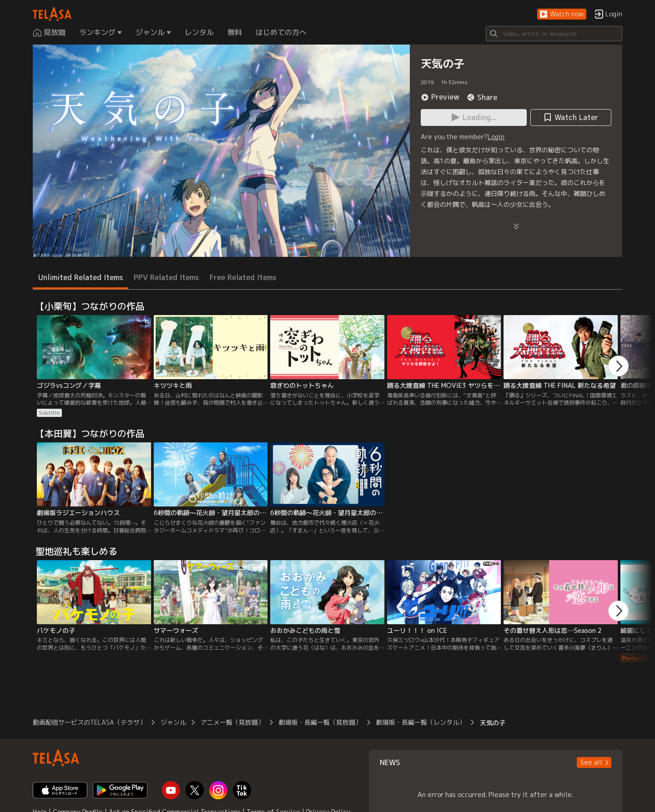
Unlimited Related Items (81, 277)
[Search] (554, 34)
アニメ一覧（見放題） (232, 722)
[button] (562, 14)
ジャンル (173, 722)
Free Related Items (243, 277)
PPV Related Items (166, 277)
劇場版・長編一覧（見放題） (320, 722)
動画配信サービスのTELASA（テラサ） (89, 722)
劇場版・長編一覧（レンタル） (421, 722)
